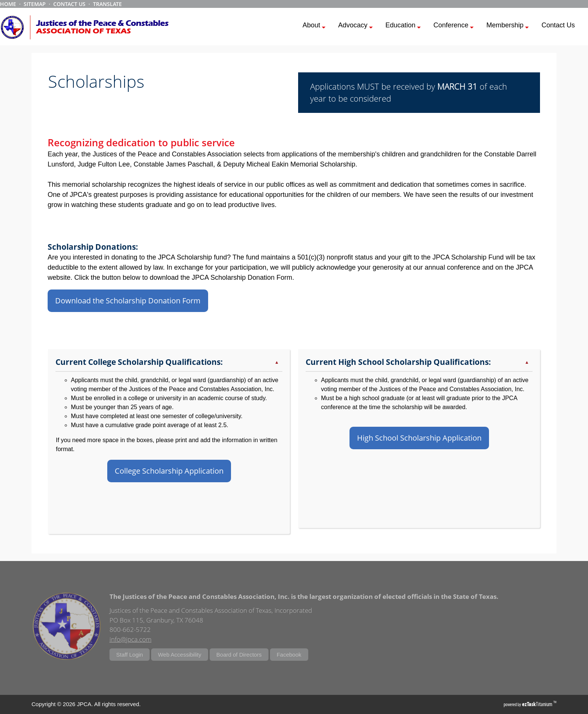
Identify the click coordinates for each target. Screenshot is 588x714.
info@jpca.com (130, 639)
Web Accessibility (180, 655)
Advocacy (355, 26)
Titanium (538, 704)
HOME (8, 4)
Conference (454, 26)
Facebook (289, 655)
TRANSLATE (107, 4)
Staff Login (130, 655)
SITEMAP (35, 4)
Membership (508, 26)
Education (403, 26)
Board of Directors (239, 655)
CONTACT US (69, 4)
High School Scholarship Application (419, 438)
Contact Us (558, 25)
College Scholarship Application (169, 471)
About (314, 26)
